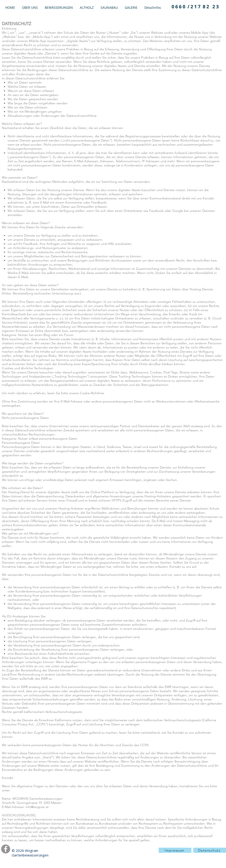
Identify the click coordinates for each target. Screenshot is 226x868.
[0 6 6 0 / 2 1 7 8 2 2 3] (195, 7)
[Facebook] (6, 849)
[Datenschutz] (210, 850)
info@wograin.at (37, 807)
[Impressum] (175, 850)
